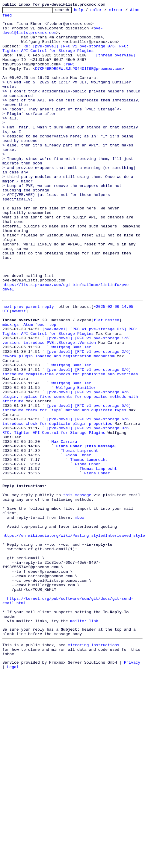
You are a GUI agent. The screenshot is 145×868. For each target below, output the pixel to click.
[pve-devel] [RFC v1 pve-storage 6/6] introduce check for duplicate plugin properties (68, 486)
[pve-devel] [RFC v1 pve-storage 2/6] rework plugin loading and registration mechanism (68, 411)
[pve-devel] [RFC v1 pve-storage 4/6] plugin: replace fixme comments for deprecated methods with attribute (71, 457)
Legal (13, 771)
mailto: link (84, 719)
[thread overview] (116, 65)
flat (98, 370)
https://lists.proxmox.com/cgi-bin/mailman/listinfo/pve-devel (72, 335)
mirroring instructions (93, 746)
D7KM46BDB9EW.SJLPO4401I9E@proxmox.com (78, 81)
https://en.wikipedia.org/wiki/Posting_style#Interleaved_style (74, 616)
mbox (80, 595)
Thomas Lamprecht (80, 516)
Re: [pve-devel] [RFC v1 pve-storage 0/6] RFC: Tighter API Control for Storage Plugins (67, 57)
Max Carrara (64, 505)
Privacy (132, 766)
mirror (125, 11)
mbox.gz (11, 376)
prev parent (27, 354)
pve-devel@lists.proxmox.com (53, 35)
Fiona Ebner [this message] (86, 511)
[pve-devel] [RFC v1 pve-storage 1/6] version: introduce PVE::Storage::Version (68, 395)
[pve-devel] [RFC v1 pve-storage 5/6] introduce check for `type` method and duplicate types (68, 470)
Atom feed (13, 18)
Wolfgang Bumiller (71, 403)
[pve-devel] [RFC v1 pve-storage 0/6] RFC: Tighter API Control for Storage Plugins (71, 384)
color (105, 11)
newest (19, 359)
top (53, 376)
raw (69, 76)
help (88, 11)
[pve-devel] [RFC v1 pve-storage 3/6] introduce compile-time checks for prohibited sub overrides (70, 427)
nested (112, 370)
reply (48, 354)
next (7, 354)
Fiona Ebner (78, 521)
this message (77, 568)
